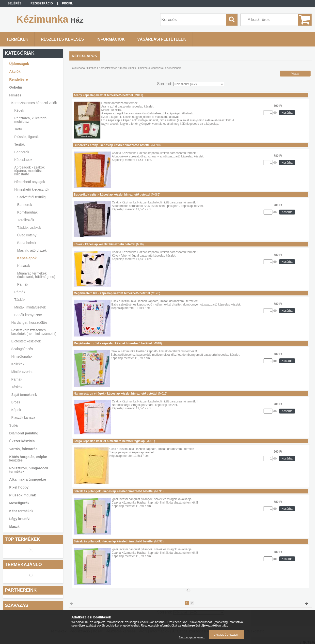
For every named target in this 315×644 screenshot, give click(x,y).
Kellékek (18, 364)
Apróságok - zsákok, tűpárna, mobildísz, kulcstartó (30, 171)
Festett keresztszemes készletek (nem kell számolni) (34, 332)
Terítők (19, 144)
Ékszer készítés (22, 441)
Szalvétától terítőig (31, 197)
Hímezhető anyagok (30, 182)
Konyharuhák (27, 212)
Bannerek (22, 152)
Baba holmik (27, 243)
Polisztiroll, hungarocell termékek (29, 470)
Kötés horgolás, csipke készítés (28, 459)
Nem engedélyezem (192, 637)
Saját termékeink (24, 395)
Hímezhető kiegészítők (32, 189)
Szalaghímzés (22, 349)
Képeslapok (23, 160)
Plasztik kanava (23, 417)
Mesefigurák (19, 503)
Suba (14, 425)
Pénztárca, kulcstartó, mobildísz (31, 120)
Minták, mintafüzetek (30, 307)
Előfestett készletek (26, 341)
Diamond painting (24, 433)
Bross (16, 402)
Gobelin (16, 87)
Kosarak (24, 266)
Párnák (23, 284)
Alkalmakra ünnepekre (28, 479)
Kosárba (287, 113)
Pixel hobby (19, 487)
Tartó (18, 129)
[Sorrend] (199, 84)
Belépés (15, 3)
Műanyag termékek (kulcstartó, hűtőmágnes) (36, 275)
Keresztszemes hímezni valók (34, 103)
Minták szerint (22, 372)
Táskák (20, 300)
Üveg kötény (27, 235)
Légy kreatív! (20, 519)
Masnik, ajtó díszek (32, 250)
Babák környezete (28, 315)
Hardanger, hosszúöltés (29, 322)
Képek (19, 110)
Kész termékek (21, 511)
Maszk (15, 527)
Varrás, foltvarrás (23, 449)
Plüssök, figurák (26, 137)
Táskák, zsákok (29, 228)
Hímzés (15, 95)
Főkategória (78, 68)
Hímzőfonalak (22, 356)
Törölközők (26, 220)
